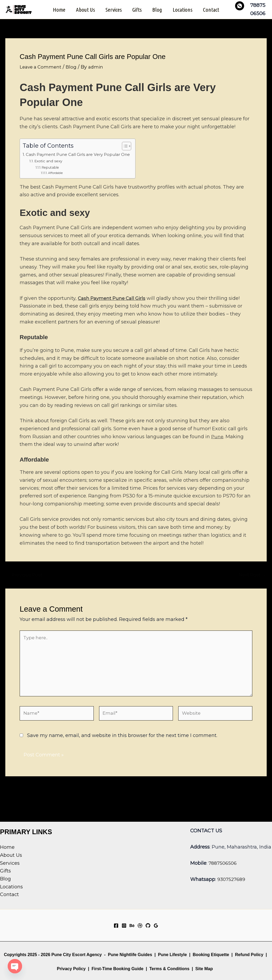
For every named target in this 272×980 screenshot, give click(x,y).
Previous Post (25, 580)
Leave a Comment (42, 73)
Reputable (52, 173)
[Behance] (132, 926)
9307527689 (232, 879)
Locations (184, 12)
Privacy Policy (71, 969)
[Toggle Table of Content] (133, 152)
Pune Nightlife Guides (130, 955)
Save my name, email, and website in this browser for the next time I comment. (122, 747)
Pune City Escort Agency (77, 955)
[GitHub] (148, 926)
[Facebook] (116, 926)
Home (58, 12)
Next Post (252, 580)
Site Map (204, 969)
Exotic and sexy (50, 167)
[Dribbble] (140, 926)
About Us (84, 12)
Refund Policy (249, 955)
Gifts (137, 12)
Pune (218, 442)
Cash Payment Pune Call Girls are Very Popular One (83, 160)
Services (113, 12)
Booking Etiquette (211, 955)
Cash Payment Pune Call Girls (114, 304)
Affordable (57, 178)
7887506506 (223, 863)
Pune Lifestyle (172, 955)
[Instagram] (124, 926)
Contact (213, 12)
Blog (158, 12)
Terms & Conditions (169, 969)
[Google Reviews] (156, 926)
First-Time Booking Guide (118, 969)
